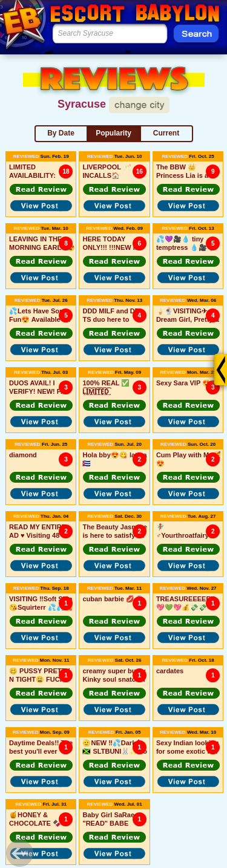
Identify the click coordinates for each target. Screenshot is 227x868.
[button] (41, 189)
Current (166, 133)
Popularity (113, 133)
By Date (61, 133)
